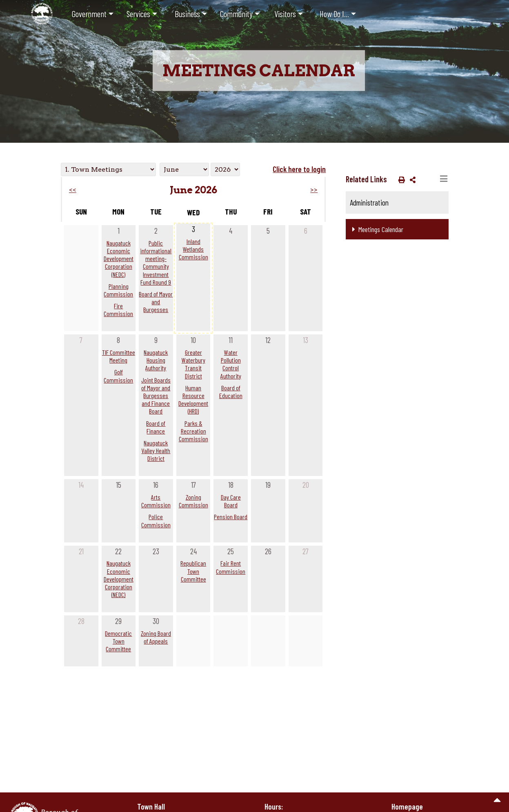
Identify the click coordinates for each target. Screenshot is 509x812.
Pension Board (231, 517)
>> (314, 190)
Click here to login (299, 169)
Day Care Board (231, 501)
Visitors (285, 14)
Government (89, 14)
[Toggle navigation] (444, 179)
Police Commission (156, 520)
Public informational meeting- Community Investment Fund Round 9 (156, 262)
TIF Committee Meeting (119, 356)
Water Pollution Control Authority (231, 364)
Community (236, 14)
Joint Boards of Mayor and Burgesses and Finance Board (156, 396)
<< (73, 190)
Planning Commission (118, 290)
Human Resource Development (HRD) (193, 399)
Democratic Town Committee (118, 641)
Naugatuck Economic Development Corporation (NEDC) (119, 259)
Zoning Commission (193, 501)
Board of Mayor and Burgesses (156, 302)
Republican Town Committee (193, 571)
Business (187, 14)
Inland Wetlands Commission (193, 249)
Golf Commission (118, 376)
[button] (400, 179)
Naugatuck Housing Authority (156, 360)
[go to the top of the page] (497, 800)
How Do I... (334, 14)
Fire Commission (118, 310)
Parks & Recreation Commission (193, 431)
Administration (369, 202)
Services (138, 14)
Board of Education (231, 392)
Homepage (407, 806)
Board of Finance (156, 427)
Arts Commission (156, 501)
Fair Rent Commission (231, 567)
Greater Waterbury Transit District (193, 364)
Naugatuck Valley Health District (156, 450)
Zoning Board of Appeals (156, 637)
